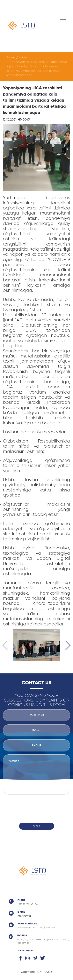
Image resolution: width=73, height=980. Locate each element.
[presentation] (7, 646)
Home (10, 57)
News (23, 57)
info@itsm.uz (24, 916)
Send (36, 826)
